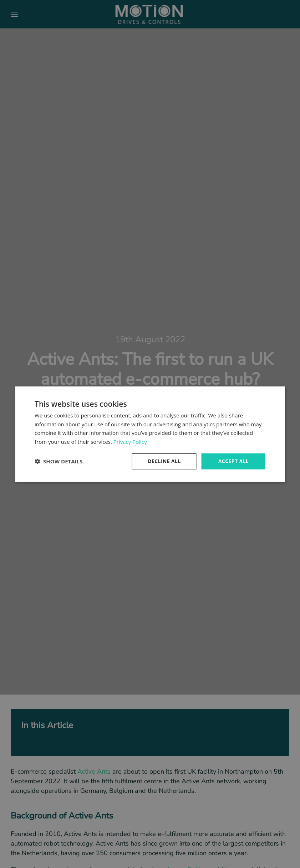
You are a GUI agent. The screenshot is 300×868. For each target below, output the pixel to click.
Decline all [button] (164, 461)
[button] (59, 461)
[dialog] (150, 434)
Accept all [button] (233, 461)
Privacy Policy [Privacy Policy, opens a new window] (130, 442)
